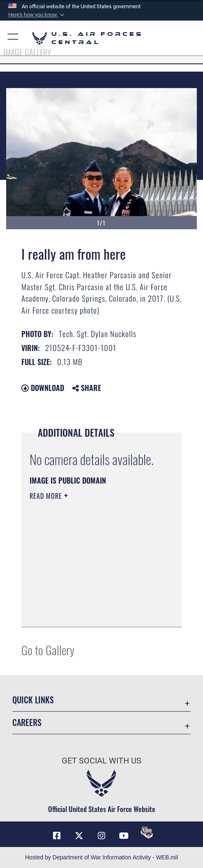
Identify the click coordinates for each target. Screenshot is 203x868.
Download (43, 388)
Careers (27, 722)
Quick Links (33, 700)
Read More (47, 496)
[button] (37, 15)
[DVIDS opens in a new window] (147, 833)
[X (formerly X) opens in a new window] (79, 836)
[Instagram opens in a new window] (101, 836)
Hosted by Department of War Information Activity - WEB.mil (101, 857)
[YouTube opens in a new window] (124, 836)
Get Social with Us (101, 761)
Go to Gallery (48, 650)
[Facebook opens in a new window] (57, 836)
